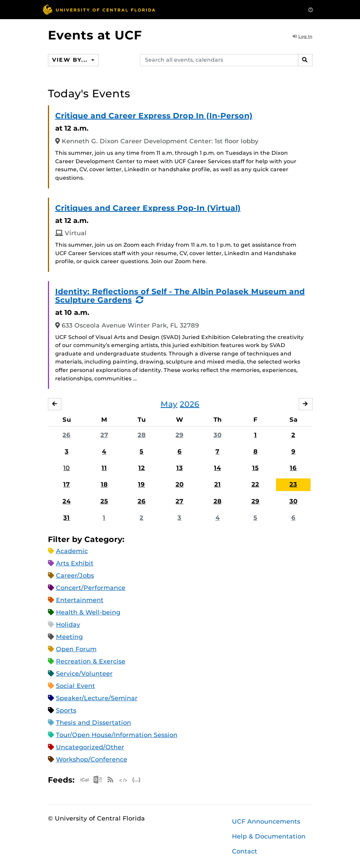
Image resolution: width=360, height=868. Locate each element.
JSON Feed (136, 780)
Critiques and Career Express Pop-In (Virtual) (148, 208)
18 (104, 484)
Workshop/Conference (92, 759)
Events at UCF (95, 35)
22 (255, 484)
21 (218, 484)
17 (67, 484)
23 (293, 484)
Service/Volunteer (84, 674)
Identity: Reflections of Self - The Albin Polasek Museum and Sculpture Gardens (180, 296)
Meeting (69, 637)
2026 (190, 404)
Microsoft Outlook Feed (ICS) (97, 780)
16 (293, 468)
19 (141, 484)
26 (67, 435)
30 (218, 435)
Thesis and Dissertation (94, 723)
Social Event (76, 686)
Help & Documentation (269, 836)
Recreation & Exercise (91, 661)
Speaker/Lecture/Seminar (97, 698)
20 (180, 484)
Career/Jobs (75, 576)
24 (67, 501)
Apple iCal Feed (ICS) (84, 780)
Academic (72, 551)
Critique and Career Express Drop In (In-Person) (154, 116)
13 (180, 468)
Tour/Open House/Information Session (117, 735)
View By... (71, 60)
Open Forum (76, 649)
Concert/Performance (91, 588)
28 (142, 435)
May (169, 404)
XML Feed (123, 780)
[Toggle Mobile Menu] (311, 9)
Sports (66, 710)
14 (217, 468)
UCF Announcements (266, 821)
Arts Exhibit (75, 563)
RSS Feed (110, 780)
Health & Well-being (88, 612)
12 (142, 468)
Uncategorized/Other (90, 747)
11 (104, 468)
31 (67, 518)
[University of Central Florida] (99, 9)
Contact (245, 851)
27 (104, 435)
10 (67, 468)
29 (180, 435)
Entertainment (80, 600)
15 (256, 468)
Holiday (68, 625)
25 (104, 501)
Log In (302, 36)
